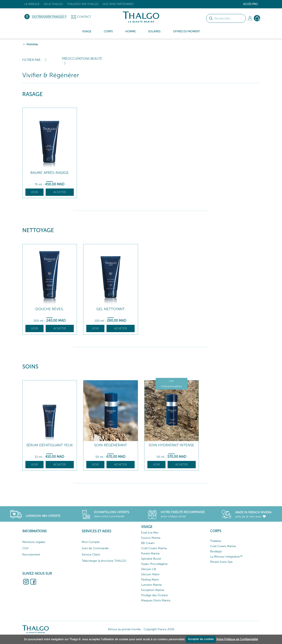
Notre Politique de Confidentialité (237, 639)
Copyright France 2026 (159, 629)
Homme (32, 44)
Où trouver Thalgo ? (49, 17)
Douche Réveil (50, 309)
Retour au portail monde (124, 629)
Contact (84, 17)
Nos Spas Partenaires (118, 4)
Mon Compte (91, 542)
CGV (25, 548)
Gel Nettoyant (110, 309)
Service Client (91, 555)
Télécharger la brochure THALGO (104, 561)
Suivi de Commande (95, 548)
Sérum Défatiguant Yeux (50, 445)
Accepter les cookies (201, 639)
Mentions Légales (34, 542)
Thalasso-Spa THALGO (83, 4)
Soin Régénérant (111, 445)
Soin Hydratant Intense (171, 445)
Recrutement (31, 555)
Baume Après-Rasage (50, 173)
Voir (34, 192)
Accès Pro (251, 4)
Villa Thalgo (53, 4)
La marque (32, 4)
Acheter (60, 192)
